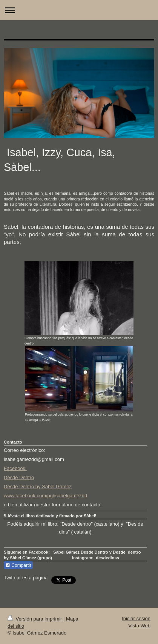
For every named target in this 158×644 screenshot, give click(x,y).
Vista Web (139, 626)
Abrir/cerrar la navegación (79, 10)
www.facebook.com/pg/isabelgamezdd (45, 496)
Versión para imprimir (35, 619)
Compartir (18, 565)
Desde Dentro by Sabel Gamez (38, 486)
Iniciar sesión (136, 618)
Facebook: (15, 468)
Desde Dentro (19, 477)
